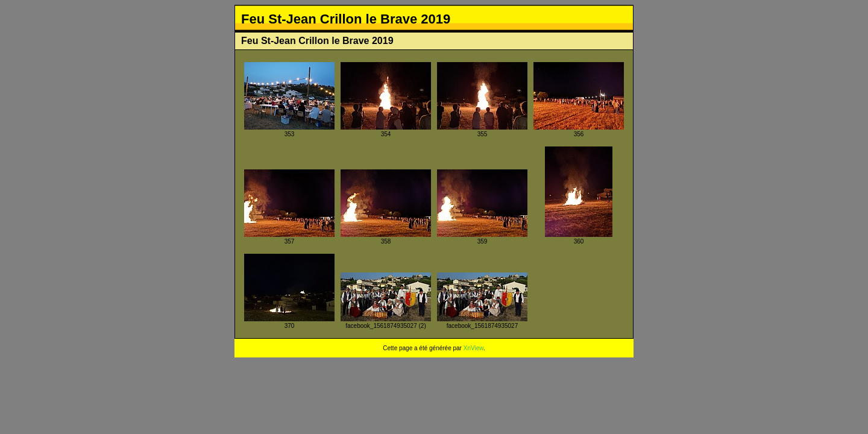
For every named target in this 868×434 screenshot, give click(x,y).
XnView (473, 348)
